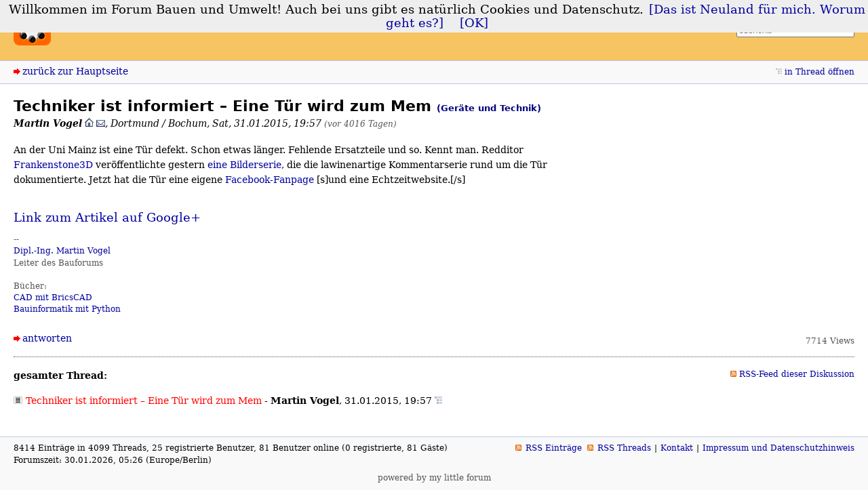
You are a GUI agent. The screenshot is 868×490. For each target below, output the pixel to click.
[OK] (474, 23)
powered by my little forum (434, 478)
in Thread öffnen (820, 72)
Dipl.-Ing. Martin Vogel (62, 251)
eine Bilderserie (244, 165)
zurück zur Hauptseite (75, 71)
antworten (47, 338)
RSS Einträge (554, 448)
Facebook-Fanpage (270, 180)
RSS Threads (624, 448)
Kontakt (677, 448)
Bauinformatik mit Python (67, 309)
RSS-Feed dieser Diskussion (797, 374)
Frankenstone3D (53, 165)
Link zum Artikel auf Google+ (107, 218)
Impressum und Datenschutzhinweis (778, 448)
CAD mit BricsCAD (53, 298)
